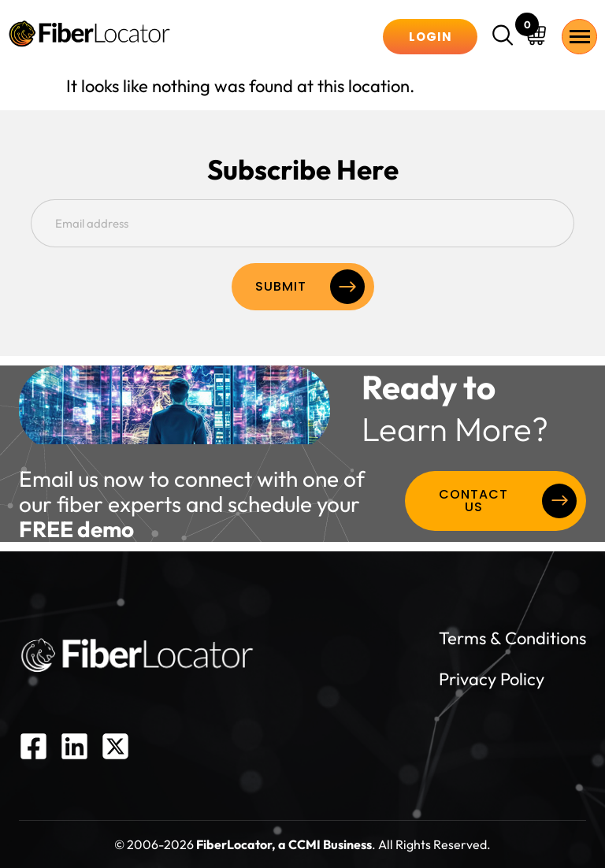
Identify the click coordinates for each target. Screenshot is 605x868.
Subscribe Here (303, 170)
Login (431, 37)
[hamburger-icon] (579, 37)
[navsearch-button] (505, 37)
